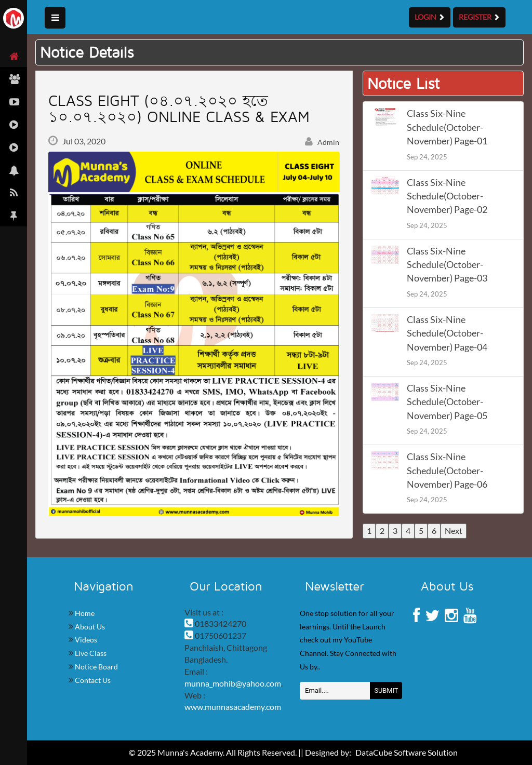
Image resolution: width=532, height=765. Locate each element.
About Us (89, 627)
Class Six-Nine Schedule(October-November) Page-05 (447, 402)
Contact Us (92, 680)
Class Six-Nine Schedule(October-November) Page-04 (447, 333)
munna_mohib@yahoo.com (233, 683)
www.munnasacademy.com (233, 707)
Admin (322, 142)
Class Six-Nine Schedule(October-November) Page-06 (447, 471)
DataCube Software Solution (407, 752)
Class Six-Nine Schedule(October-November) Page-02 (447, 196)
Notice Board (96, 667)
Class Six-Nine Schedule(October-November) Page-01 (447, 127)
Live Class (90, 653)
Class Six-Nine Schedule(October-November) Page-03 (447, 265)
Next (454, 531)
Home (84, 613)
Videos (85, 640)
